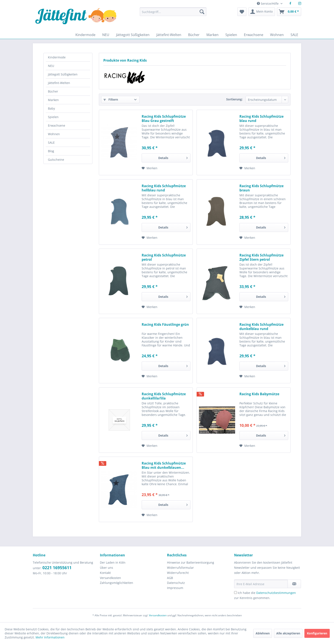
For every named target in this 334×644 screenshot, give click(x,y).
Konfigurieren (317, 633)
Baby (51, 108)
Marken (53, 100)
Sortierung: (234, 99)
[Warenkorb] (289, 12)
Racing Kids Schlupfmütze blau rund (261, 119)
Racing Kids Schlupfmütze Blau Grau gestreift (164, 119)
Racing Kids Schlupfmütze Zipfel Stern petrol (261, 257)
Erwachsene (57, 125)
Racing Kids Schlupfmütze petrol (164, 257)
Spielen (53, 117)
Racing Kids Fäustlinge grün (165, 325)
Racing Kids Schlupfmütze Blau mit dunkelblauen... (164, 465)
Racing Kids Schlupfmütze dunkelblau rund (261, 327)
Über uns (107, 568)
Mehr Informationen (50, 637)
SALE (51, 143)
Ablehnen (263, 633)
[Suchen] (202, 12)
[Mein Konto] (262, 12)
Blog (51, 151)
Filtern (111, 99)
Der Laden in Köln (113, 562)
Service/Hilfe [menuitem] (268, 4)
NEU (51, 66)
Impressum (175, 588)
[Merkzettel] (242, 12)
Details (173, 157)
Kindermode (57, 57)
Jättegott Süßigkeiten (63, 74)
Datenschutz (176, 583)
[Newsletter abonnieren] (294, 584)
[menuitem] (173, 14)
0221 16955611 (57, 568)
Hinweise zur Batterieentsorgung (191, 562)
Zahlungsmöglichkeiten (117, 583)
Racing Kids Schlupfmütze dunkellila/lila (164, 396)
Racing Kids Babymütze (259, 394)
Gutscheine (56, 160)
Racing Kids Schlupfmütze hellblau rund (164, 188)
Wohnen (54, 134)
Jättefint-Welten (59, 83)
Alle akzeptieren (288, 633)
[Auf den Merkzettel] (150, 168)
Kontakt (105, 573)
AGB (170, 578)
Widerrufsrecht (178, 573)
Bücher (53, 91)
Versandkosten (110, 578)
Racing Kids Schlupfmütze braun (261, 188)
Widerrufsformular (180, 568)
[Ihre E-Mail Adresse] (261, 584)
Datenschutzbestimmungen (276, 593)
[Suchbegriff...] (173, 12)
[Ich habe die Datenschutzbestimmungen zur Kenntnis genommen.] (235, 593)
